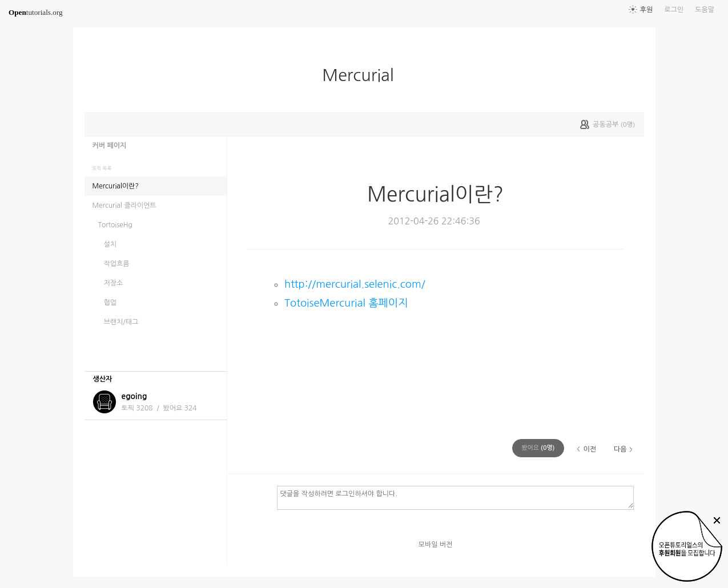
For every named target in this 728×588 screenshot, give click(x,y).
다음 (620, 449)
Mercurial (363, 75)
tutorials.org (36, 12)
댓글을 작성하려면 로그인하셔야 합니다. (455, 497)
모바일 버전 (436, 545)
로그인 (674, 10)
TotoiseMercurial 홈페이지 (346, 303)
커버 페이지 (110, 146)
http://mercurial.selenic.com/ (355, 284)
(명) (538, 448)
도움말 (705, 10)
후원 (647, 10)
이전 (590, 449)
